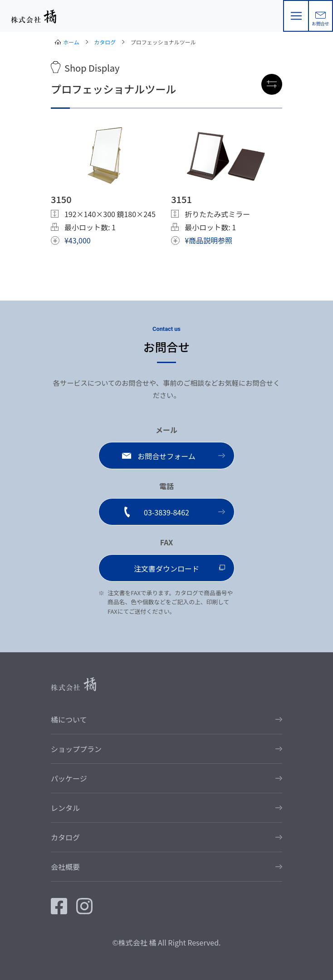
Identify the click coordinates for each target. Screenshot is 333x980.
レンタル (65, 808)
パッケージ (69, 778)
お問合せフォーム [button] (166, 456)
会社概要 (65, 867)
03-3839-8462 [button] (166, 512)
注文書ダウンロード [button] (166, 568)
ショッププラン (76, 749)
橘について (69, 719)
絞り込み (273, 85)
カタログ (105, 42)
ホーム (71, 42)
